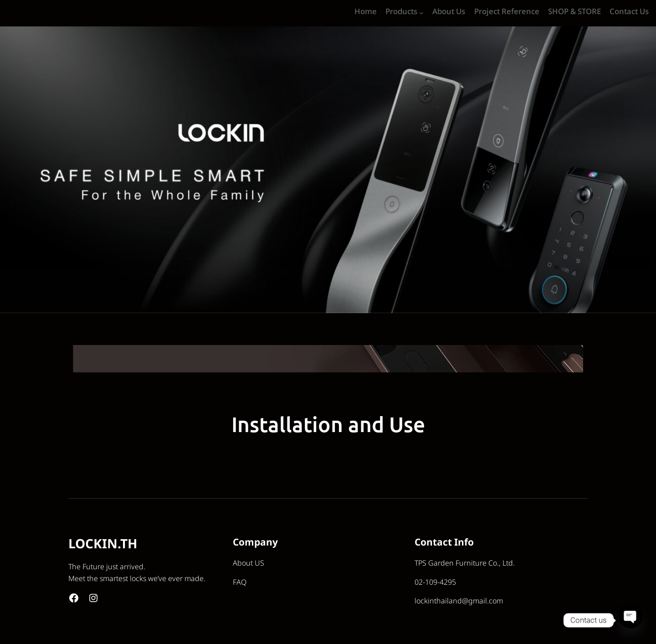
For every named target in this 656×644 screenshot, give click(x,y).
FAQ (240, 582)
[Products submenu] (421, 13)
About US (249, 563)
